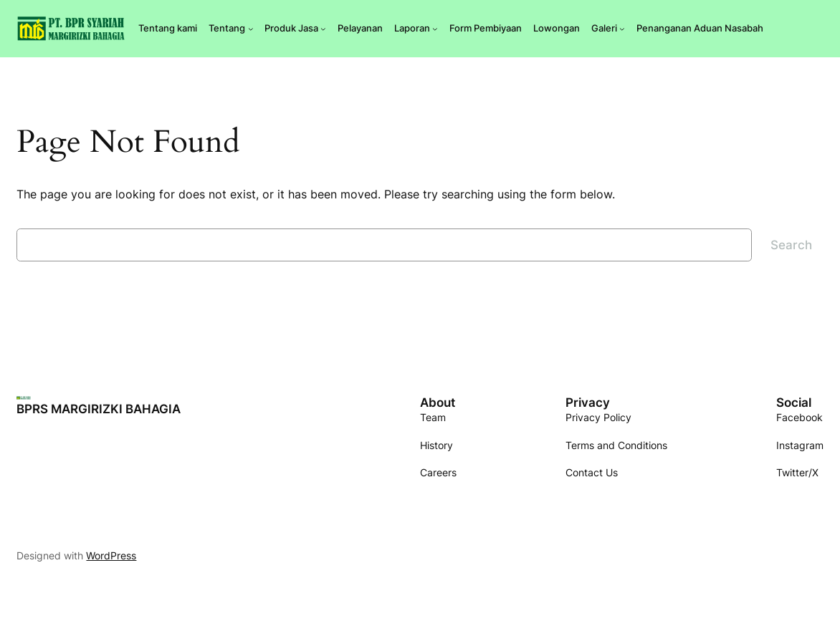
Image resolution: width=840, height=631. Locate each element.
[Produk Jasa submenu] (323, 29)
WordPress (111, 555)
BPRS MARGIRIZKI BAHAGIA (99, 409)
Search (791, 245)
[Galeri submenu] (622, 29)
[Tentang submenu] (251, 29)
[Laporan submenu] (435, 29)
